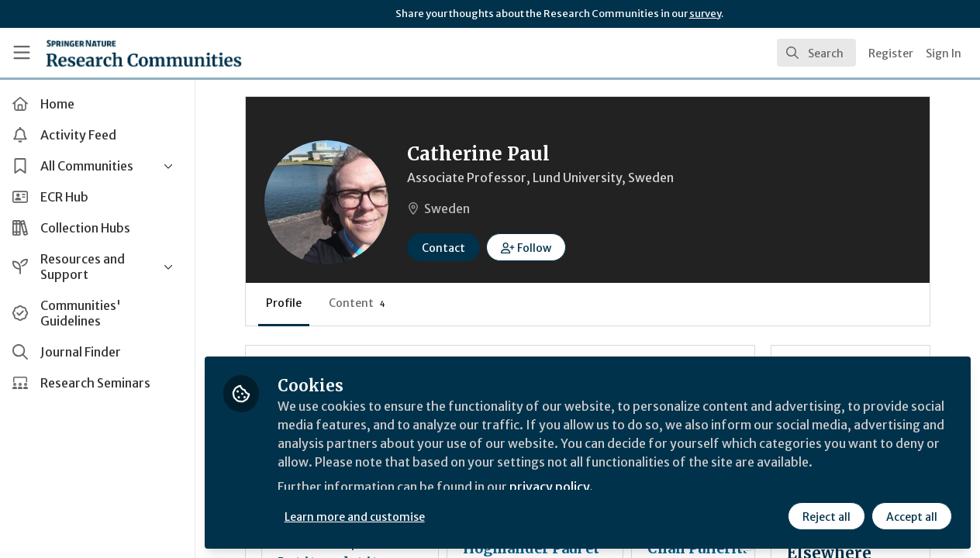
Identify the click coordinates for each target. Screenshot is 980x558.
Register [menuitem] (891, 53)
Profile (287, 303)
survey (705, 14)
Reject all (826, 517)
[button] (529, 247)
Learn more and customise (358, 517)
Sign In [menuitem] (944, 53)
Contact (447, 248)
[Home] (144, 53)
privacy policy (552, 487)
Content (360, 303)
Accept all (912, 517)
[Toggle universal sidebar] (22, 53)
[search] (816, 53)
